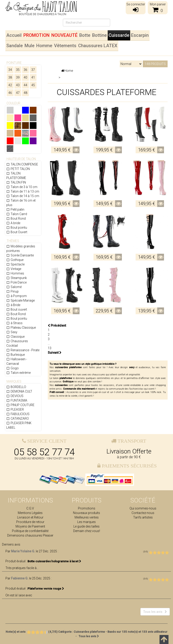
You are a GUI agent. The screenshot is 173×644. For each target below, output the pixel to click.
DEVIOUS (15, 396)
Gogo (13, 368)
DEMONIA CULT (19, 391)
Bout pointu (17, 228)
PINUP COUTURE (20, 405)
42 (10, 85)
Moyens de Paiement (30, 526)
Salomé (14, 287)
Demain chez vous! (87, 531)
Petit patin (15, 209)
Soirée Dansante (20, 255)
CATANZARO (18, 418)
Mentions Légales (30, 513)
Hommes (15, 273)
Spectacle (15, 264)
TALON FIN (16, 182)
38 (10, 77)
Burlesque (16, 355)
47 (18, 93)
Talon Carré (17, 214)
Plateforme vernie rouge (46, 589)
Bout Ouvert (17, 232)
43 (18, 85)
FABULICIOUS (18, 414)
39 (18, 77)
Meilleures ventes (87, 517)
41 (33, 77)
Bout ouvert (17, 309)
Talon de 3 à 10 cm (22, 187)
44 (25, 85)
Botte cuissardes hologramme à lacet (54, 561)
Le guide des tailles (86, 526)
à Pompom (17, 296)
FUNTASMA (17, 400)
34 (10, 70)
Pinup (13, 291)
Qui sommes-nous (143, 508)
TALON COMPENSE (22, 164)
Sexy (12, 332)
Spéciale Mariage (20, 300)
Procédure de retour (30, 522)
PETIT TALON (18, 169)
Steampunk (17, 278)
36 (25, 70)
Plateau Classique (21, 328)
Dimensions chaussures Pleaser (30, 535)
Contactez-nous (143, 513)
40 (25, 77)
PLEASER (15, 409)
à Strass (14, 323)
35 (18, 70)
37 (33, 70)
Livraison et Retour (30, 517)
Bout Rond (16, 219)
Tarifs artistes (143, 517)
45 (33, 85)
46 (10, 93)
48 (25, 93)
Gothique (15, 260)
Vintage (14, 269)
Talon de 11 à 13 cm (23, 191)
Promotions (87, 508)
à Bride (13, 305)
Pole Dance (16, 282)
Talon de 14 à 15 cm (23, 196)
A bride (13, 223)
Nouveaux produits (86, 513)
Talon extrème (18, 373)
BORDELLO (16, 387)
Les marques (86, 522)
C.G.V (30, 508)
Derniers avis (11, 544)
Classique (15, 337)
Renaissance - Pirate (23, 350)
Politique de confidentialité (30, 531)
